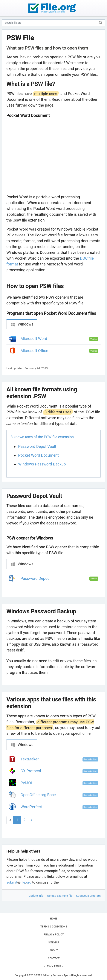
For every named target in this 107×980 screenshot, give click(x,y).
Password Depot (35, 578)
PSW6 (57, 966)
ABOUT (54, 951)
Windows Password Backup (42, 464)
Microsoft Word (34, 339)
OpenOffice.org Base (38, 795)
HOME (54, 919)
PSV (49, 966)
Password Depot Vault (37, 446)
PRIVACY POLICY (54, 935)
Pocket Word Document (39, 455)
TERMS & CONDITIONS (54, 927)
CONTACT (54, 958)
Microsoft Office (34, 351)
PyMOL (27, 783)
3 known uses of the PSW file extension (42, 437)
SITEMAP (54, 943)
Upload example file (60, 896)
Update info (36, 896)
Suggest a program (88, 896)
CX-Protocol (31, 771)
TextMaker (30, 759)
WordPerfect (31, 807)
